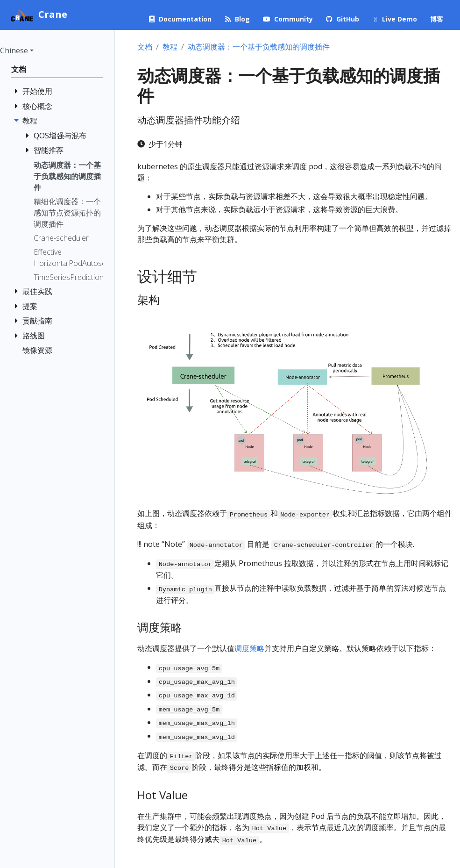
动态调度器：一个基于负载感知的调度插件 (259, 47)
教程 (170, 47)
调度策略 (249, 648)
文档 (145, 47)
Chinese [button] (14, 50)
